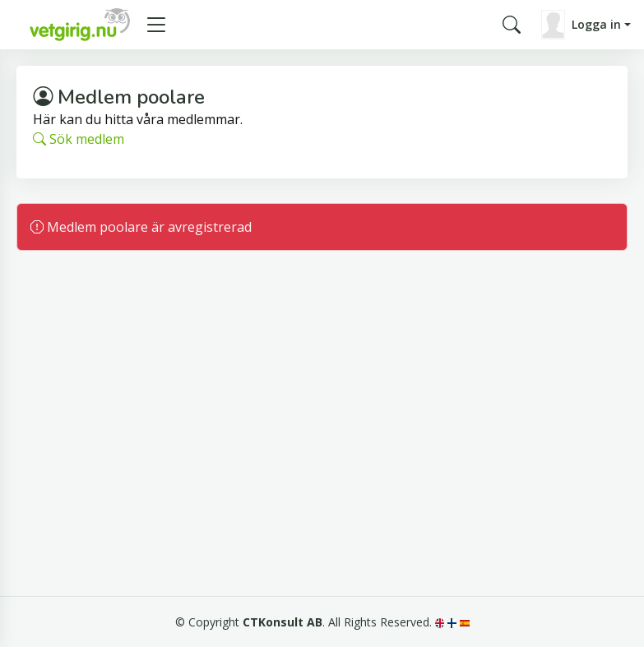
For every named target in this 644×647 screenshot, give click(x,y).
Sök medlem (79, 139)
